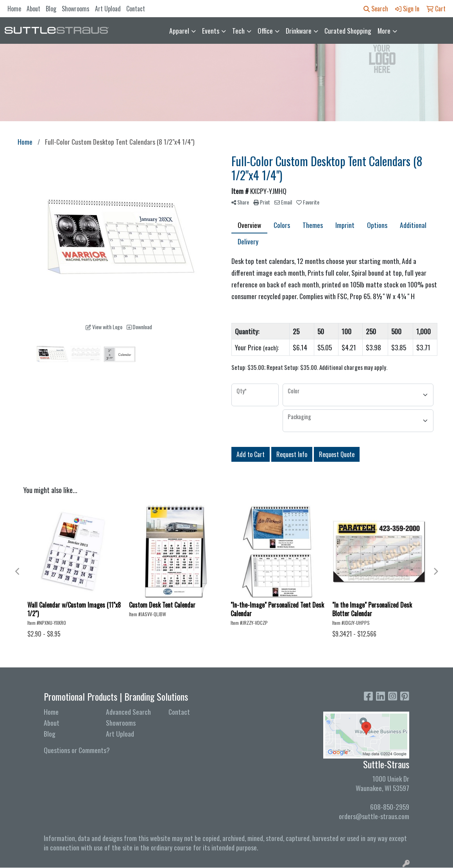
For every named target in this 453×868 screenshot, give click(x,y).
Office (265, 30)
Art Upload (108, 9)
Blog (51, 9)
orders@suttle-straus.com (374, 816)
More (384, 30)
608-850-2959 (390, 807)
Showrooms (76, 9)
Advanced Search (128, 712)
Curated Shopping (348, 30)
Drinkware (299, 30)
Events (211, 30)
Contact (136, 9)
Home (14, 9)
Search (376, 9)
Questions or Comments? (77, 750)
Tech (238, 30)
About (33, 9)
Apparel (179, 30)
